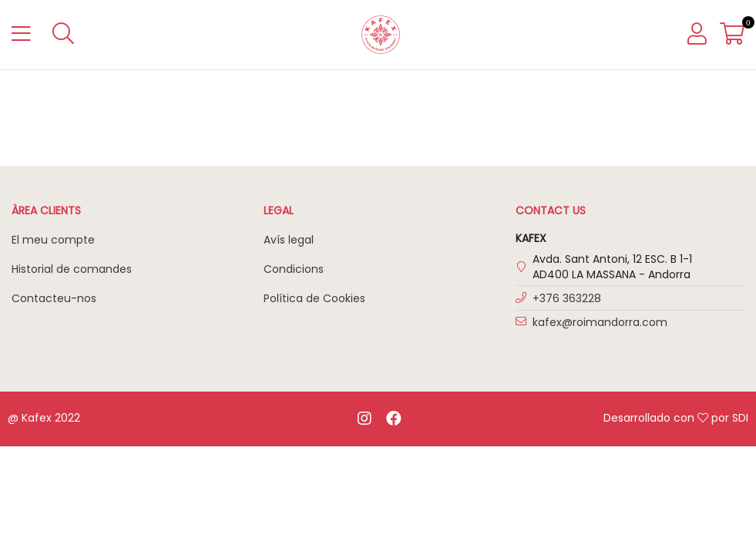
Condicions (294, 269)
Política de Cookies (314, 298)
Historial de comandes (72, 269)
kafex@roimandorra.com (600, 322)
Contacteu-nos (54, 298)
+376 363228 (567, 298)
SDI (740, 418)
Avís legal (289, 240)
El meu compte (53, 240)
